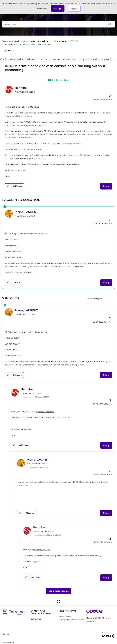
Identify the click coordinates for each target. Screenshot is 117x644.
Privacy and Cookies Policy (71, 620)
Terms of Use (65, 616)
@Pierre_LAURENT (45, 412)
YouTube (98, 611)
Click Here (83, 4)
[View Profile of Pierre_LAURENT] (26, 212)
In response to (36, 397)
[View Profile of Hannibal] (21, 88)
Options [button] (8, 51)
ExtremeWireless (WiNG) (66, 41)
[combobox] (58, 24)
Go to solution (61, 80)
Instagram (101, 611)
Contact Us (36, 619)
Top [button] (7, 634)
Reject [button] (74, 9)
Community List (31, 41)
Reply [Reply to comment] (106, 283)
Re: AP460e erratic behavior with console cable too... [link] (29, 44)
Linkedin (94, 611)
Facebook (88, 611)
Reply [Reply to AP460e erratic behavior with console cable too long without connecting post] (106, 186)
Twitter (91, 611)
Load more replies (58, 591)
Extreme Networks (11, 41)
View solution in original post (19, 272)
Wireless (46, 41)
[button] (58, 8)
